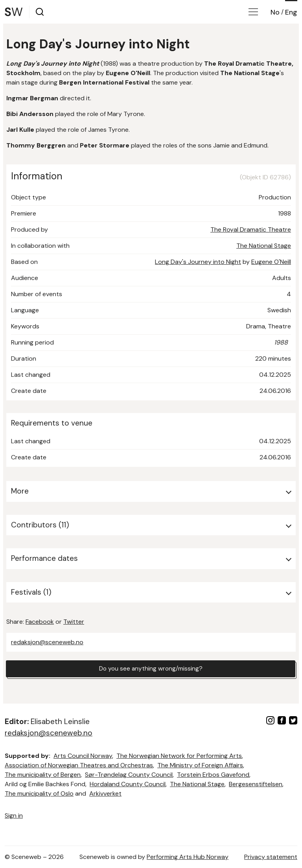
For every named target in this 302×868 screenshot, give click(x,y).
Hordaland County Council (128, 784)
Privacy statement (271, 857)
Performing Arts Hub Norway (188, 857)
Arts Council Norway (83, 756)
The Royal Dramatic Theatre (251, 229)
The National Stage (264, 246)
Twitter (74, 622)
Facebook (40, 622)
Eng (291, 12)
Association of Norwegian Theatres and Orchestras (79, 765)
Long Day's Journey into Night (198, 262)
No (275, 12)
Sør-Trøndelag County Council (129, 775)
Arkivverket (105, 793)
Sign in (14, 815)
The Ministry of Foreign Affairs (200, 765)
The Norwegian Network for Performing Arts (179, 756)
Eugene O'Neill (271, 262)
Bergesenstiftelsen (256, 784)
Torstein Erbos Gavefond (213, 775)
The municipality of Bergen (43, 775)
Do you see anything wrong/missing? (151, 669)
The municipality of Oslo (39, 793)
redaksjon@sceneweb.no (47, 642)
